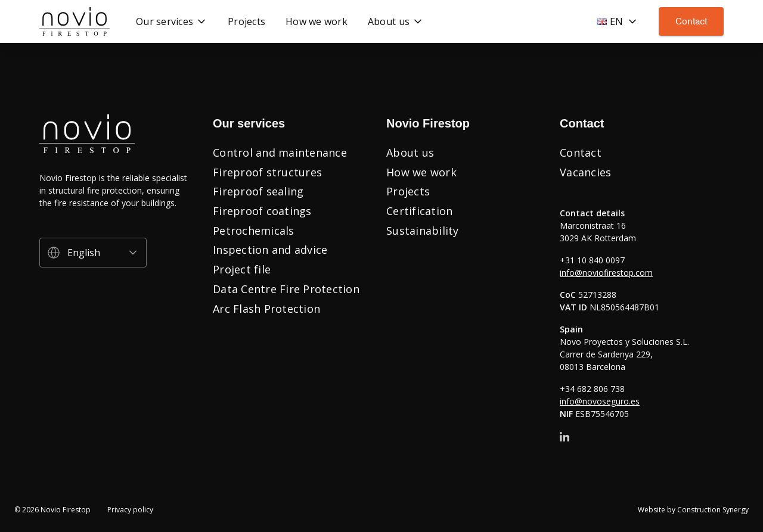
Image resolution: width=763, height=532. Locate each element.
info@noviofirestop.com (606, 273)
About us (410, 153)
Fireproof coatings (262, 211)
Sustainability (423, 231)
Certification (419, 211)
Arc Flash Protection (266, 309)
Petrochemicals (254, 231)
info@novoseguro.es (600, 401)
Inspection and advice (270, 250)
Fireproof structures (267, 172)
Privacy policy (130, 510)
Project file (242, 269)
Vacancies (585, 172)
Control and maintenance (280, 153)
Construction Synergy (713, 510)
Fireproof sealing (258, 191)
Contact (691, 21)
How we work (421, 172)
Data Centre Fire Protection (286, 289)
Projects (408, 191)
